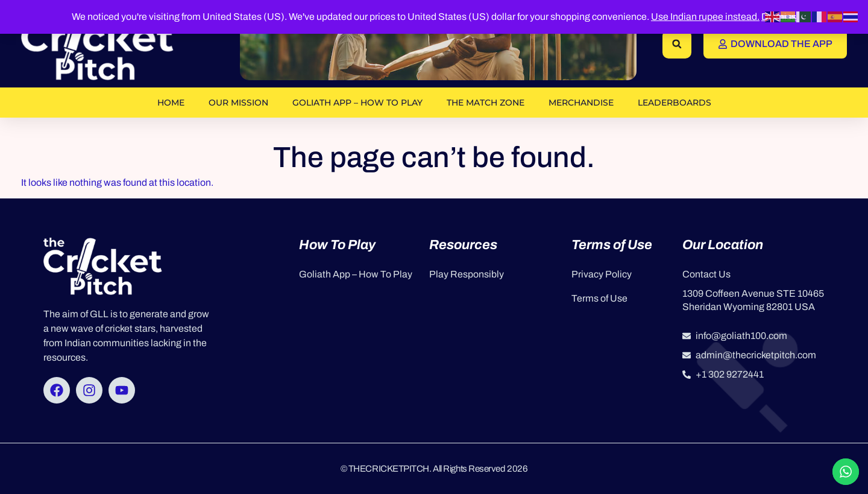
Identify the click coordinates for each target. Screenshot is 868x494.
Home (171, 103)
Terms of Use (599, 298)
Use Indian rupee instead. (705, 17)
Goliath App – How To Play (357, 103)
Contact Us (706, 274)
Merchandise (581, 103)
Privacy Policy (602, 274)
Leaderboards (675, 103)
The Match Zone (486, 103)
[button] (677, 44)
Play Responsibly (467, 274)
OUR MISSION (238, 103)
